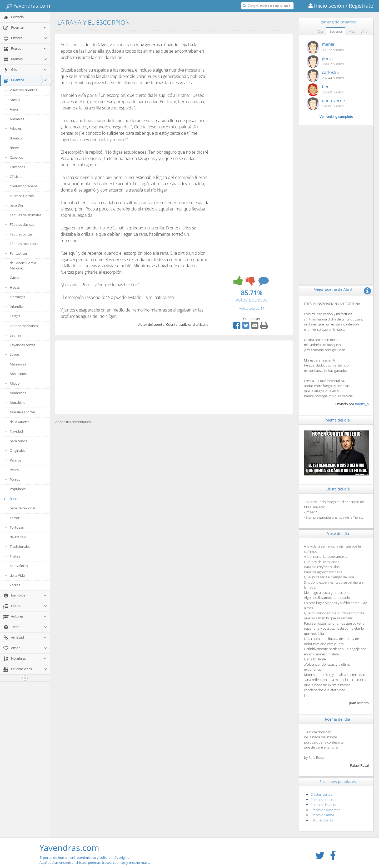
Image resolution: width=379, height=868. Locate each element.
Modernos (18, 393)
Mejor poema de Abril (333, 289)
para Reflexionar (23, 508)
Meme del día (338, 420)
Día (320, 31)
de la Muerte (20, 422)
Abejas (15, 100)
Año (365, 31)
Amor (14, 109)
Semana (336, 31)
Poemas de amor (324, 805)
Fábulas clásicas (22, 224)
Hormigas (17, 297)
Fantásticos (19, 253)
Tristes (15, 556)
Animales (17, 119)
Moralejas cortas (23, 412)
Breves (15, 148)
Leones (15, 335)
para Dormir (19, 205)
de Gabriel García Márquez (23, 265)
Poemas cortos (322, 800)
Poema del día (338, 719)
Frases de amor (322, 815)
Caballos (16, 157)
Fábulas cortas (21, 234)
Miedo (15, 383)
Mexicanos (18, 374)
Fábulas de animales (26, 215)
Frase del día (338, 533)
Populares (18, 489)
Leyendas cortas (23, 345)
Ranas (11, 499)
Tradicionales (20, 546)
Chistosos (17, 167)
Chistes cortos (321, 794)
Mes (352, 31)
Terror (15, 518)
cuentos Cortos (22, 196)
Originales (18, 450)
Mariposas (18, 364)
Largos (15, 316)
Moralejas (17, 403)
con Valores (19, 566)
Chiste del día (338, 489)
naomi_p (362, 404)
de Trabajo (18, 537)
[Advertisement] (174, 377)
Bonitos (16, 138)
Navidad (16, 431)
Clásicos (16, 177)
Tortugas (17, 527)
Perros (15, 479)
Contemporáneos (24, 186)
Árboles (16, 128)
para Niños (18, 441)
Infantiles (17, 307)
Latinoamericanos (24, 326)
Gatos (14, 278)
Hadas (15, 287)
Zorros (15, 585)
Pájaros (16, 460)
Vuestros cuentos (23, 90)
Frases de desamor (325, 810)
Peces (14, 470)
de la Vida (17, 575)
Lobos (15, 354)
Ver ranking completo (336, 117)
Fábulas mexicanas (24, 244)
